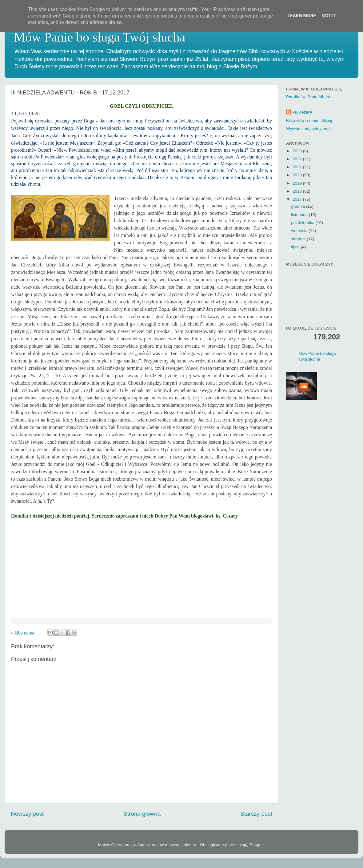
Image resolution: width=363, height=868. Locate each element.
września (300, 231)
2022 (298, 159)
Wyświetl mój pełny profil (309, 128)
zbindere (189, 845)
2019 (298, 183)
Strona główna (142, 814)
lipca (296, 247)
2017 (298, 199)
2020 (298, 175)
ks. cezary (302, 112)
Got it (329, 16)
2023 (298, 151)
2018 (298, 191)
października (303, 223)
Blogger (257, 845)
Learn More (302, 16)
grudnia (299, 206)
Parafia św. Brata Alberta (309, 97)
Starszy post (256, 814)
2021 (298, 167)
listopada (300, 215)
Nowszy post (27, 814)
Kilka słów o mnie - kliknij (309, 120)
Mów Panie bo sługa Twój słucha (100, 37)
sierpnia (299, 239)
